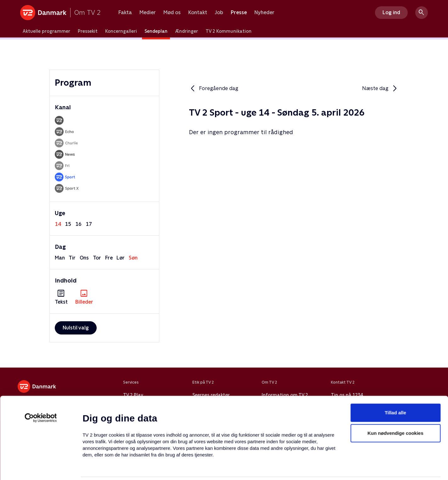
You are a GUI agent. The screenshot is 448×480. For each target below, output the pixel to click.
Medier (148, 13)
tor (97, 258)
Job (219, 13)
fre (109, 258)
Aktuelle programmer (46, 31)
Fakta (125, 13)
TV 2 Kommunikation (229, 31)
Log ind (391, 12)
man (60, 258)
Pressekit (88, 31)
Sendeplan (156, 31)
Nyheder (264, 13)
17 (89, 224)
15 (68, 224)
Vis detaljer (305, 468)
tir (72, 258)
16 (78, 224)
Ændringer (187, 31)
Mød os (172, 13)
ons (84, 258)
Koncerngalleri (121, 31)
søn (133, 258)
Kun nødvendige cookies (395, 397)
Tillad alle (395, 376)
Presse (239, 13)
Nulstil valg (76, 328)
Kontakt (198, 13)
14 (58, 224)
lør (121, 258)
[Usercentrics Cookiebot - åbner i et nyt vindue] (41, 381)
